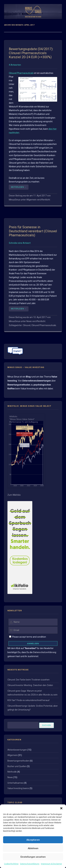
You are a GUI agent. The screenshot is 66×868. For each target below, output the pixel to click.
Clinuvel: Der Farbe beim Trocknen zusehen (28, 680)
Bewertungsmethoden (18, 761)
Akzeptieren (33, 840)
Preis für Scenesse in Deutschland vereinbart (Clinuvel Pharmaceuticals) (33, 231)
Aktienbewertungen (17, 750)
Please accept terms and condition (29, 637)
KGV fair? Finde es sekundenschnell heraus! (28, 700)
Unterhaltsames (15, 783)
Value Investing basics (18, 788)
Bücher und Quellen (17, 766)
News (29, 321)
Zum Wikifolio (14, 495)
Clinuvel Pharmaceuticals (21, 73)
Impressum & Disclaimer (51, 864)
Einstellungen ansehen (33, 857)
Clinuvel (27, 325)
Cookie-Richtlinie (11, 864)
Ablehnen (33, 848)
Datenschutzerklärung (30, 864)
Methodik (12, 772)
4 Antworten (15, 65)
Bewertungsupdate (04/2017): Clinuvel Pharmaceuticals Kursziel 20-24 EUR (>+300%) (31, 53)
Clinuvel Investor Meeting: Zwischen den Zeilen (30, 685)
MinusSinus (15, 200)
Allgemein (31, 200)
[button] (61, 808)
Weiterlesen (19, 187)
